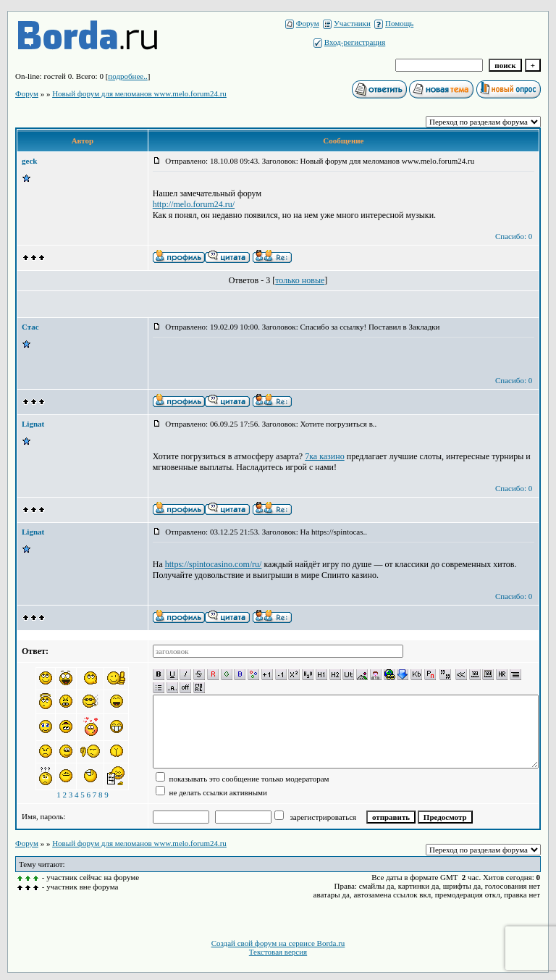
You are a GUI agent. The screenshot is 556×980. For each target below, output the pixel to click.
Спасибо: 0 (514, 236)
